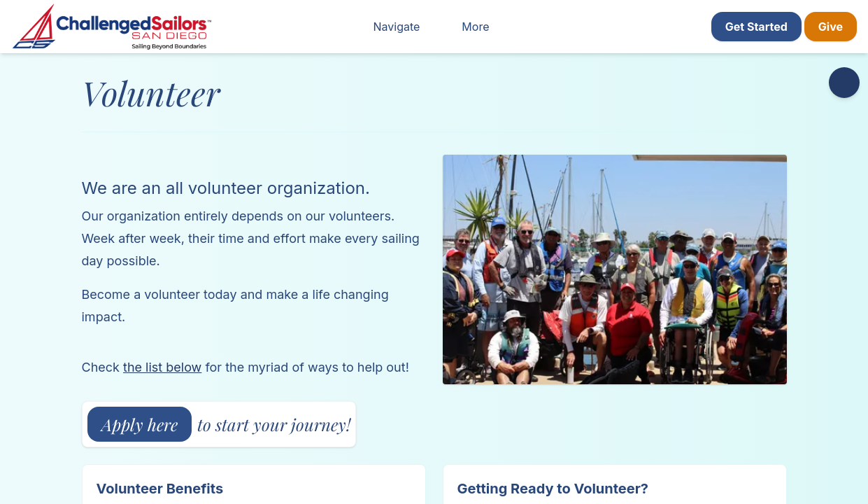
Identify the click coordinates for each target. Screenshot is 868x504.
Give (831, 27)
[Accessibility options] (844, 83)
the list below (162, 367)
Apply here (140, 424)
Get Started (756, 27)
